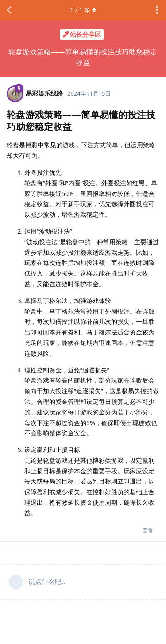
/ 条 (83, 10)
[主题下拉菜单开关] (157, 10)
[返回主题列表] (9, 10)
